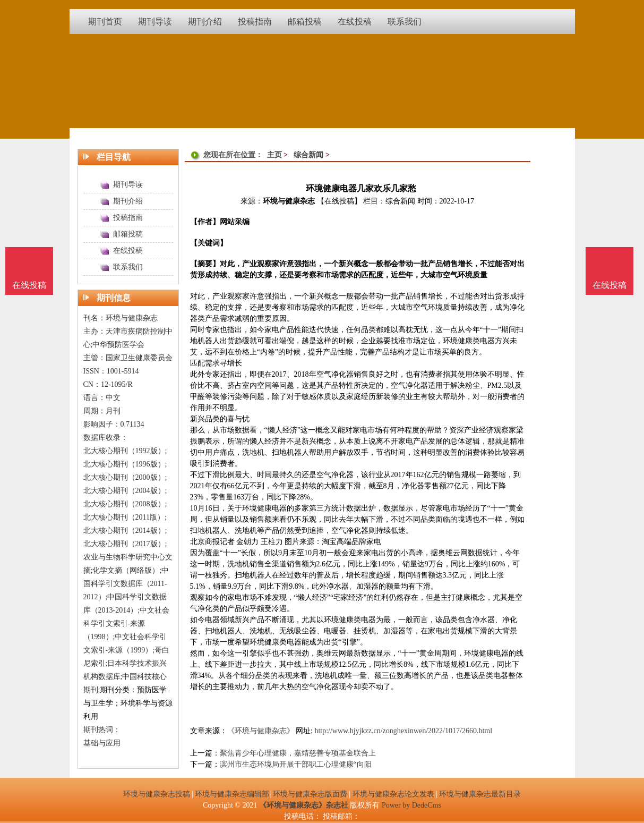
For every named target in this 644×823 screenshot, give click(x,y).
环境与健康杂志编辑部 (232, 794)
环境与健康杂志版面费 (310, 794)
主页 (274, 155)
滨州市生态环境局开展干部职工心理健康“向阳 (296, 764)
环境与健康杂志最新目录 (480, 794)
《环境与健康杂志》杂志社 (304, 805)
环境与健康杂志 (289, 201)
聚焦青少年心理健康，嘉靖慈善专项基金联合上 (298, 753)
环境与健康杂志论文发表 (393, 794)
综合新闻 (308, 155)
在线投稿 (609, 285)
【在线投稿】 (339, 201)
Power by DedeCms (411, 805)
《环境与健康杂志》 (261, 731)
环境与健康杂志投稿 (157, 794)
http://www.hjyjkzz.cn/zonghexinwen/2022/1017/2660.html (403, 731)
